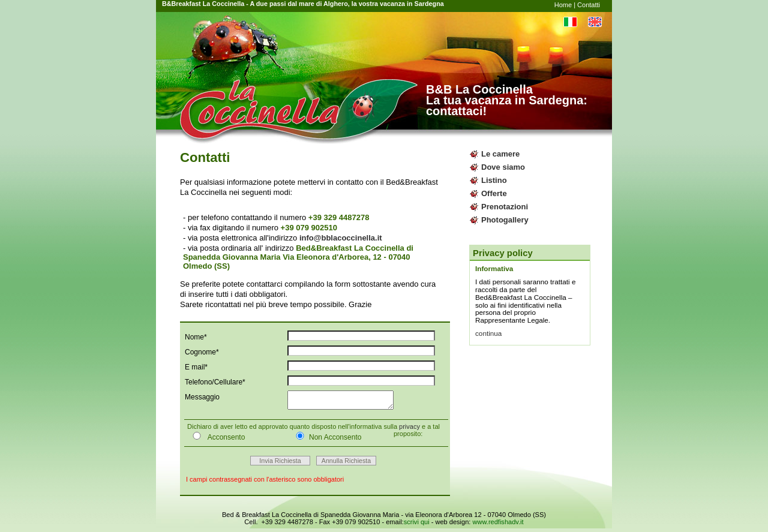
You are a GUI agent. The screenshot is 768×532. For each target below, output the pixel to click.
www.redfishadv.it (498, 525)
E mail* (196, 367)
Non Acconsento (326, 440)
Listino (494, 180)
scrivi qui (417, 525)
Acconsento (216, 440)
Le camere (500, 154)
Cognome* (202, 352)
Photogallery (505, 220)
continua (488, 333)
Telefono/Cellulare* (215, 382)
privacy (409, 430)
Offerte (494, 193)
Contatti (589, 5)
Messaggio (202, 397)
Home (563, 5)
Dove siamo (503, 167)
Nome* (196, 337)
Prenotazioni (505, 207)
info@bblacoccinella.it (341, 238)
